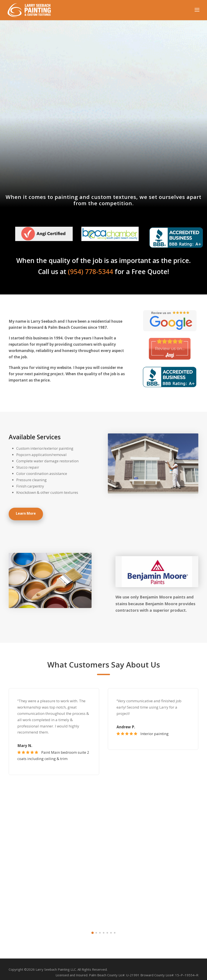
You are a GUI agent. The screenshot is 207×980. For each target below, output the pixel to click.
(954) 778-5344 (92, 272)
